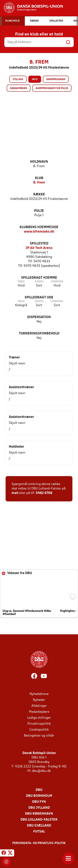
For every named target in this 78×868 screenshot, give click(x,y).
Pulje (39, 211)
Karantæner (19, 88)
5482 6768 (44, 493)
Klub (39, 178)
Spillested (39, 244)
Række (39, 195)
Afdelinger (39, 706)
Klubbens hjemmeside (39, 227)
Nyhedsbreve (39, 694)
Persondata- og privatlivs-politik (39, 843)
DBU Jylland (39, 808)
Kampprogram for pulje (52, 88)
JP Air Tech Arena (39, 248)
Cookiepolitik (39, 730)
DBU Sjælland (39, 826)
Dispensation (39, 317)
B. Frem (39, 183)
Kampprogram (56, 79)
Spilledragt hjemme (39, 278)
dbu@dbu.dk (41, 771)
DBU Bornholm (39, 796)
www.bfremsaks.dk (39, 232)
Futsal (39, 832)
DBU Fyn (39, 802)
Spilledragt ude (39, 298)
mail (15, 493)
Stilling (18, 79)
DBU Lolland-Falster (39, 820)
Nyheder (39, 700)
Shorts (39, 282)
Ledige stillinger (39, 718)
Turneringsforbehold (39, 334)
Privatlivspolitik (39, 724)
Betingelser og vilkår (39, 736)
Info (35, 79)
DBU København (39, 814)
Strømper (57, 282)
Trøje (21, 282)
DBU (39, 790)
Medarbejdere (39, 712)
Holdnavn (39, 162)
